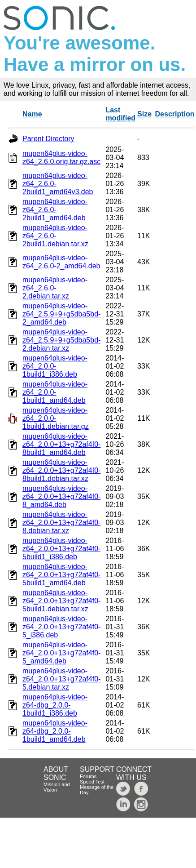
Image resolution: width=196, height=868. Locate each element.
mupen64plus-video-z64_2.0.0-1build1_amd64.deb (55, 392)
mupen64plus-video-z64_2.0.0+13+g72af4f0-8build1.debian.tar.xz (61, 470)
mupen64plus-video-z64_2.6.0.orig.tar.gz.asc (61, 158)
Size (144, 114)
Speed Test (92, 782)
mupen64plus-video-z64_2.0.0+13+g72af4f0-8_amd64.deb (61, 496)
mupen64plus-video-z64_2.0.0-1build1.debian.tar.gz (56, 418)
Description (175, 114)
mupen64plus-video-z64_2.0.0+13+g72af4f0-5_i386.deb (61, 627)
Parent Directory (48, 139)
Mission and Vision (57, 787)
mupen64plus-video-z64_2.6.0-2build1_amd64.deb (55, 210)
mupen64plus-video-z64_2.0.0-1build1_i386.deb (55, 366)
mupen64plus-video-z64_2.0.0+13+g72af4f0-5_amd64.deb (61, 653)
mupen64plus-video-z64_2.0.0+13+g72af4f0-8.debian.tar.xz (61, 523)
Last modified (120, 114)
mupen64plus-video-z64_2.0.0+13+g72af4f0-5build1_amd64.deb (61, 575)
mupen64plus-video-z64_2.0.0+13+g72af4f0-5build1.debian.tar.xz (61, 601)
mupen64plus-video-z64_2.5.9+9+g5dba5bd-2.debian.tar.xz (61, 340)
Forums (88, 776)
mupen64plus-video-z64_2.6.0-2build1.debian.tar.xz (55, 236)
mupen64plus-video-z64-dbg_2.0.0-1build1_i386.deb (55, 705)
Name (32, 114)
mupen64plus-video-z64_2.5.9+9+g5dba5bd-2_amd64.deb (61, 314)
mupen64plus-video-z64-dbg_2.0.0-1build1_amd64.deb (55, 731)
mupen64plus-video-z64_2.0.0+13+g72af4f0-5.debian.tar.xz (61, 679)
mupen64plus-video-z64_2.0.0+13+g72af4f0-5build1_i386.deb (61, 549)
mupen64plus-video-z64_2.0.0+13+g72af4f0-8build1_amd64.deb (61, 444)
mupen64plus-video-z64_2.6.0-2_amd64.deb (61, 262)
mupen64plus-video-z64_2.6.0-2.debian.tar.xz (55, 288)
